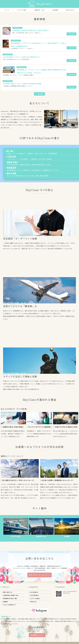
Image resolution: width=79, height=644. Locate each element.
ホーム (7, 10)
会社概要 (55, 10)
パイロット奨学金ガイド (10, 638)
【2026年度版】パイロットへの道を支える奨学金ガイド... (22, 90)
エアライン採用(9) (35, 632)
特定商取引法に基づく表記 (10, 632)
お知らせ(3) (33, 635)
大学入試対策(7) (35, 628)
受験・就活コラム (8, 625)
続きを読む (72, 67)
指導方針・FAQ (39, 10)
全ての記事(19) (34, 625)
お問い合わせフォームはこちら (39, 608)
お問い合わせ (70, 10)
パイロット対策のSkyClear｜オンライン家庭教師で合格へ (39, 4)
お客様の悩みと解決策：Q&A (11, 628)
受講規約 (6, 635)
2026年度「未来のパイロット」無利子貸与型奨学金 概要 (22, 117)
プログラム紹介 (22, 10)
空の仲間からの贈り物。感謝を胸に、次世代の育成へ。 (31, 64)
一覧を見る (40, 127)
